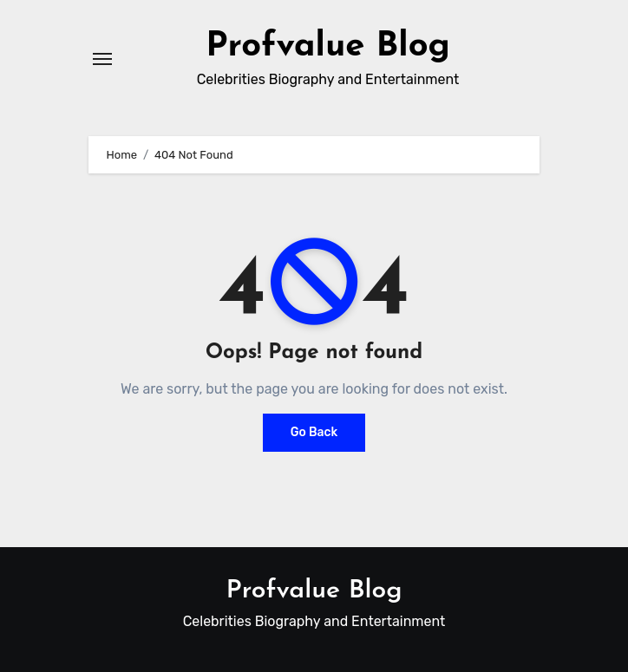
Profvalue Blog (328, 47)
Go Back (314, 432)
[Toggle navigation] (102, 59)
